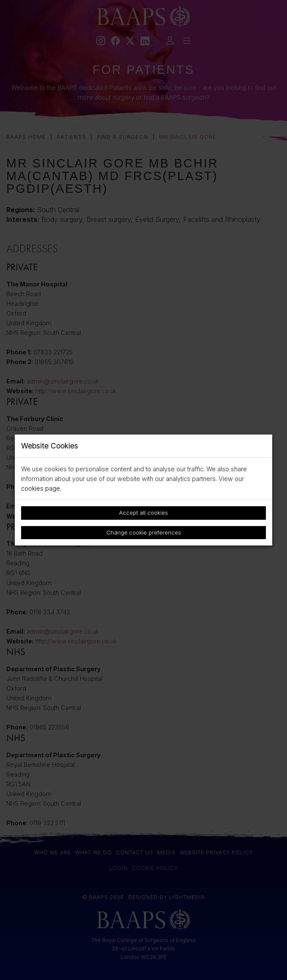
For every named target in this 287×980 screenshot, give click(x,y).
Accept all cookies (143, 513)
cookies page (41, 488)
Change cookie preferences (144, 532)
